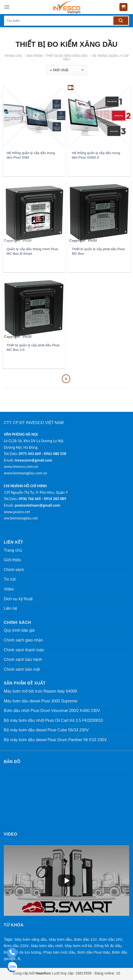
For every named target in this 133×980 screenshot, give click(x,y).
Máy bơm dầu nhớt (47, 946)
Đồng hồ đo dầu (108, 946)
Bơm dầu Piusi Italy (94, 952)
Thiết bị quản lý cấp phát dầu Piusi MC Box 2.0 (33, 347)
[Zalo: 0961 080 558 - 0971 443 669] (12, 967)
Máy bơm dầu (60, 939)
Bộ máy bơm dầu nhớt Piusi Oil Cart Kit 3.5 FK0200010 (53, 720)
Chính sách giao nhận (23, 640)
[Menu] (7, 7)
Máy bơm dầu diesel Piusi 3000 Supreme (41, 701)
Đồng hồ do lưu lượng (22, 952)
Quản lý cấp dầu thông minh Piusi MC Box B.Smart (32, 251)
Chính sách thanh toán (24, 650)
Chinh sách (14, 570)
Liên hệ (10, 608)
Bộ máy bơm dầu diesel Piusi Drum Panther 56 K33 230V (55, 740)
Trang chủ (13, 56)
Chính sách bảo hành (23, 659)
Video (9, 589)
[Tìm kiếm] (121, 21)
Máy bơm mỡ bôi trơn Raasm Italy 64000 (40, 691)
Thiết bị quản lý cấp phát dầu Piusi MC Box (98, 251)
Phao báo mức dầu (59, 952)
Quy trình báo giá (19, 630)
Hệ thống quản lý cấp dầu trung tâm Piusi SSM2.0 (96, 155)
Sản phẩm (34, 56)
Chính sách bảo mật (22, 669)
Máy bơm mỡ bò (79, 946)
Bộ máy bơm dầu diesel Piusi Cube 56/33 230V (46, 730)
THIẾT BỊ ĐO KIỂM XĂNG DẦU (66, 56)
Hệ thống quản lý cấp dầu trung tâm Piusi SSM (31, 155)
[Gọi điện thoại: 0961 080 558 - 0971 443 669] (12, 953)
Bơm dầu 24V (111, 939)
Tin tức (10, 579)
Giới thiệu (12, 560)
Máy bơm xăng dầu (31, 939)
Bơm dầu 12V (86, 939)
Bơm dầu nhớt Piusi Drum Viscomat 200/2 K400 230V (52, 711)
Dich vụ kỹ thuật (18, 599)
